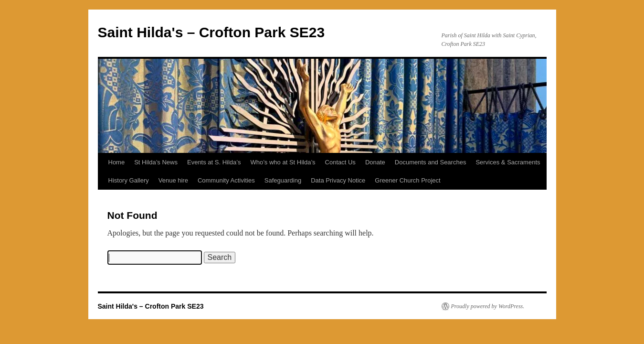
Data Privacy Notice (338, 180)
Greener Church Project (407, 180)
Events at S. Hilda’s (214, 162)
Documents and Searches (431, 162)
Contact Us (340, 162)
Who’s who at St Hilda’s (283, 162)
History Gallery (129, 180)
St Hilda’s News (156, 162)
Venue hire (173, 180)
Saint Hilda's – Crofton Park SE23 (211, 32)
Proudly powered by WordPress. (488, 306)
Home (117, 162)
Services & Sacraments (508, 162)
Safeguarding (283, 180)
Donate (375, 162)
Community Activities (226, 180)
